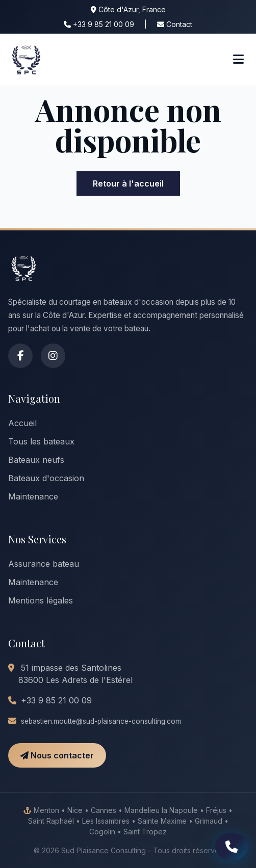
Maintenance (33, 496)
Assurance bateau (44, 564)
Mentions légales (41, 600)
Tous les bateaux (41, 441)
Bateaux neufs (36, 460)
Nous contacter (57, 755)
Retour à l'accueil (128, 183)
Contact (175, 24)
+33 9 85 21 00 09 (99, 24)
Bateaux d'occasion (46, 478)
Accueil (22, 423)
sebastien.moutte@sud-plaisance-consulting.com (101, 721)
